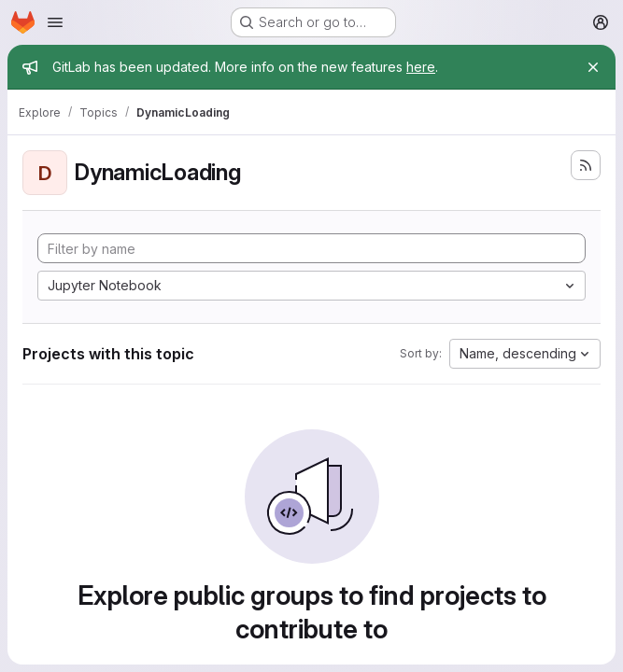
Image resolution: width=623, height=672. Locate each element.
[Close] (593, 67)
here (421, 67)
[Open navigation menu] (55, 22)
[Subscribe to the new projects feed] (586, 165)
